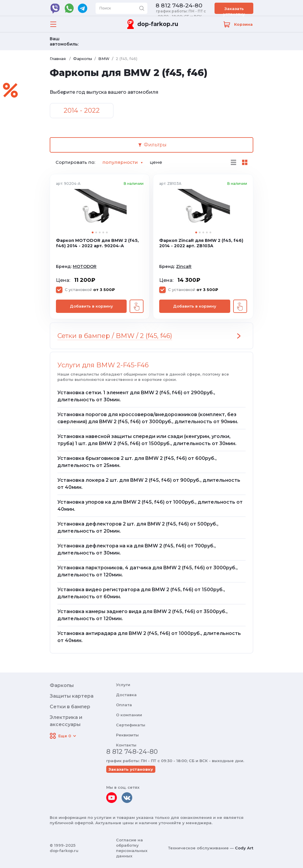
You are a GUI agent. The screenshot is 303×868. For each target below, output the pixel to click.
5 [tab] (107, 232)
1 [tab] (93, 232)
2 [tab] (96, 232)
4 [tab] (103, 232)
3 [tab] (100, 232)
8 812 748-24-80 (179, 6)
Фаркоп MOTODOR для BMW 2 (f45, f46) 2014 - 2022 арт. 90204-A (97, 243)
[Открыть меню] (53, 24)
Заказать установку (234, 10)
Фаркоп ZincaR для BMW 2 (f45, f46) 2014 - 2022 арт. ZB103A (201, 243)
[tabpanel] (100, 208)
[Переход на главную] (151, 24)
